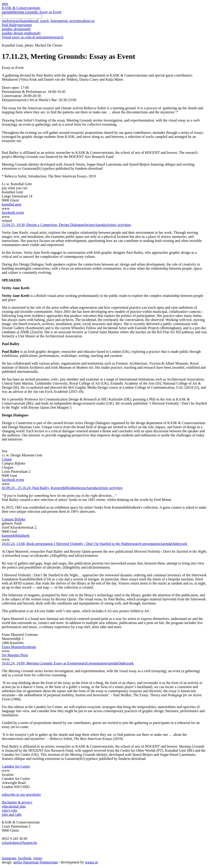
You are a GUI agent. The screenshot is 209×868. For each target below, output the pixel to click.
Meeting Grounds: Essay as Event (37, 12)
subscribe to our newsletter (21, 795)
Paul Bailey (17, 25)
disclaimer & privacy (17, 802)
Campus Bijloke (14, 519)
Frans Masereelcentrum (19, 647)
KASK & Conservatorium (21, 8)
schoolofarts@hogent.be (20, 843)
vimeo (38, 858)
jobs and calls (12, 815)
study (6, 21)
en (6, 4)
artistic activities (70, 21)
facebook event (13, 213)
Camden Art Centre (16, 766)
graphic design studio (21, 33)
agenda (7, 12)
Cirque (7, 459)
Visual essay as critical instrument (33, 37)
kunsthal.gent (12, 204)
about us (89, 21)
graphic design (16, 29)
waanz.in (91, 862)
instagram (9, 858)
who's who (10, 810)
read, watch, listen (45, 21)
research (16, 21)
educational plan (14, 806)
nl (3, 4)
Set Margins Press (15, 655)
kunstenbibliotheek (16, 536)
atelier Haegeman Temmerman (36, 862)
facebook (25, 858)
